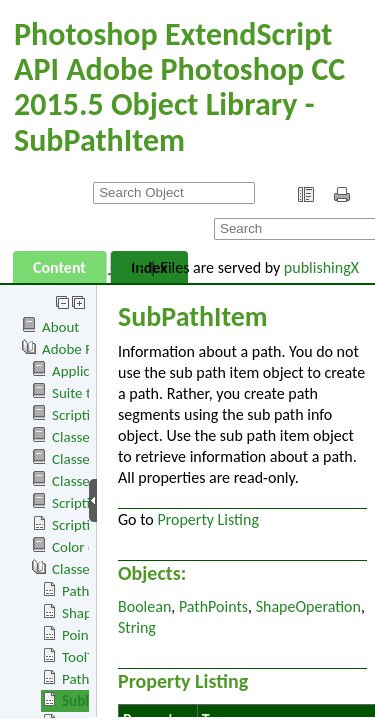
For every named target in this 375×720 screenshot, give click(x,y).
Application (86, 371)
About (60, 327)
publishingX (321, 267)
